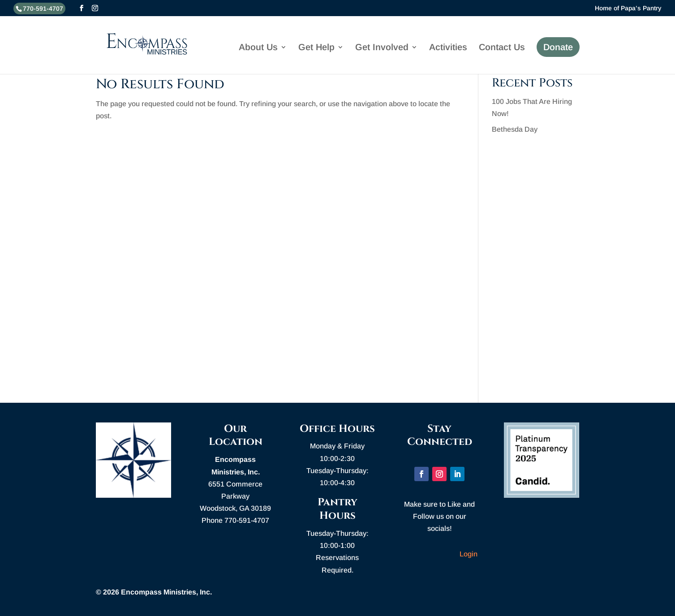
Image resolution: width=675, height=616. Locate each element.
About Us (258, 48)
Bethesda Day (515, 129)
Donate (558, 47)
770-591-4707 (43, 9)
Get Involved (382, 48)
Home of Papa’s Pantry (628, 8)
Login (469, 554)
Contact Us (502, 48)
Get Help (316, 48)
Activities (448, 48)
